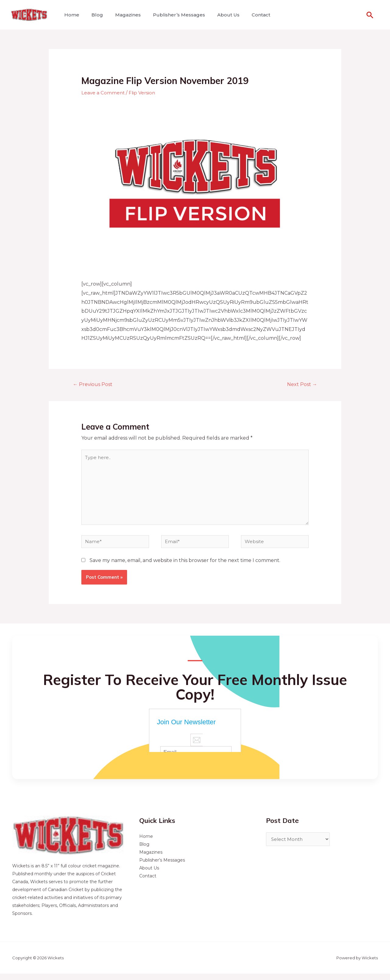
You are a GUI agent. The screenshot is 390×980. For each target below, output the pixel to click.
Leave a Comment (103, 93)
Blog (94, 15)
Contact (248, 15)
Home (71, 15)
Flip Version (143, 93)
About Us (217, 15)
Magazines (122, 15)
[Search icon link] (370, 15)
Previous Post (95, 384)
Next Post (301, 384)
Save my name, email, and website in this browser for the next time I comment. (185, 567)
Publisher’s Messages (170, 15)
